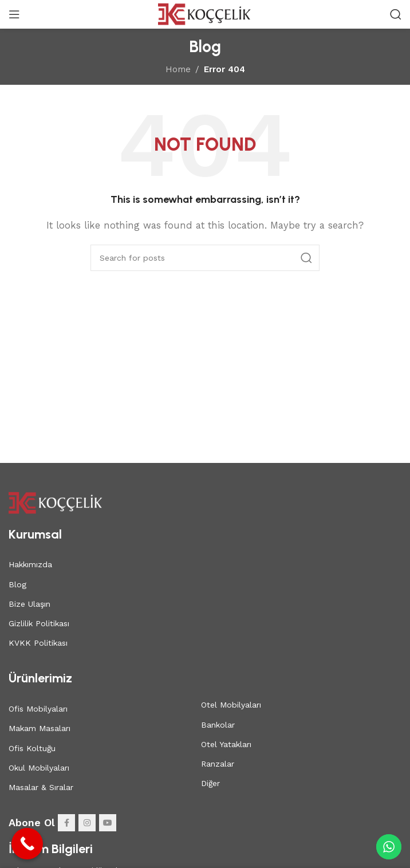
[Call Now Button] (27, 844)
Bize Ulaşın (29, 604)
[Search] (396, 14)
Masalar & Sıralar (41, 787)
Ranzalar (218, 764)
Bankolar (218, 725)
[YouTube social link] (108, 823)
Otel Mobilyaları (231, 705)
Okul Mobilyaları (39, 768)
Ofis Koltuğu (32, 748)
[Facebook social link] (66, 823)
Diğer (210, 783)
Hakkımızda (30, 564)
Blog (17, 584)
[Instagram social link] (87, 823)
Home (178, 69)
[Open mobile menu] (14, 14)
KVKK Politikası (38, 643)
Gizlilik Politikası (39, 623)
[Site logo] (205, 14)
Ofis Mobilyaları (38, 709)
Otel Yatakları (226, 744)
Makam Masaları (40, 728)
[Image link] (56, 502)
